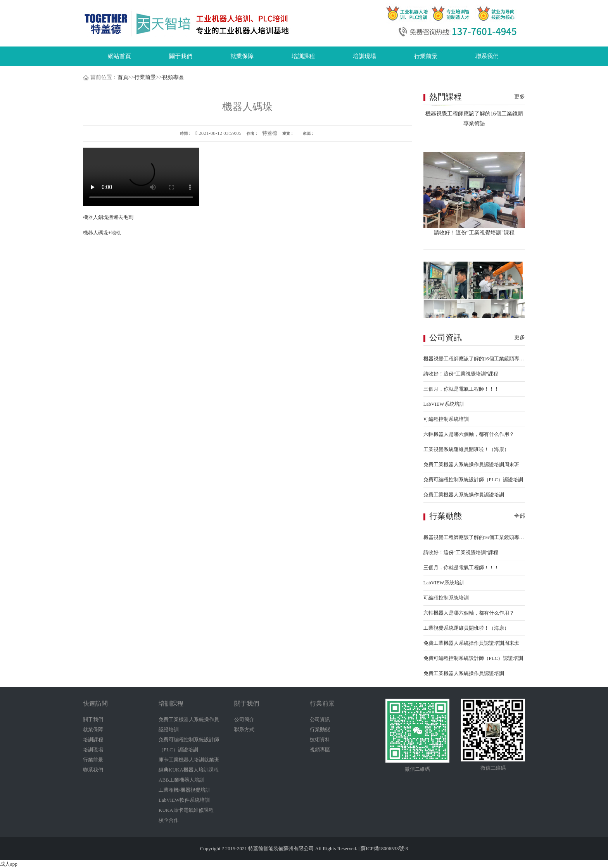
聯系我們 (487, 56)
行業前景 (426, 56)
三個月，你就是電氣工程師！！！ (461, 389)
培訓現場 (364, 56)
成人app (9, 864)
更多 (520, 97)
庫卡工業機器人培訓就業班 (189, 760)
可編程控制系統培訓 (446, 419)
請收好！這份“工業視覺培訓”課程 (461, 374)
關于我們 (181, 56)
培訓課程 (303, 56)
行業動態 (320, 729)
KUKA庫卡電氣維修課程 (186, 810)
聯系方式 (244, 729)
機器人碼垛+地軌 (102, 233)
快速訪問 (95, 704)
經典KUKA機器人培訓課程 (189, 770)
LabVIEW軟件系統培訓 (184, 800)
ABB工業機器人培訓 (181, 780)
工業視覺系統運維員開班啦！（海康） (466, 449)
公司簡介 (244, 719)
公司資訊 (320, 719)
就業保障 (242, 56)
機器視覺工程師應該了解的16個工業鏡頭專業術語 (479, 359)
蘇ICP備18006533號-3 (384, 848)
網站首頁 (119, 56)
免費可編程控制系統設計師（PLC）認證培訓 (473, 480)
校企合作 (169, 820)
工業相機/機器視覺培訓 (185, 790)
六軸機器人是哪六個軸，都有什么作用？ (469, 434)
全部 (520, 516)
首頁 (123, 77)
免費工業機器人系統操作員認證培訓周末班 (471, 464)
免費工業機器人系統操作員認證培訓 (464, 495)
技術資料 (320, 740)
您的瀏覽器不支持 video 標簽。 (141, 177)
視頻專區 (173, 77)
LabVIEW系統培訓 (444, 404)
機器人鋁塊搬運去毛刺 (108, 217)
